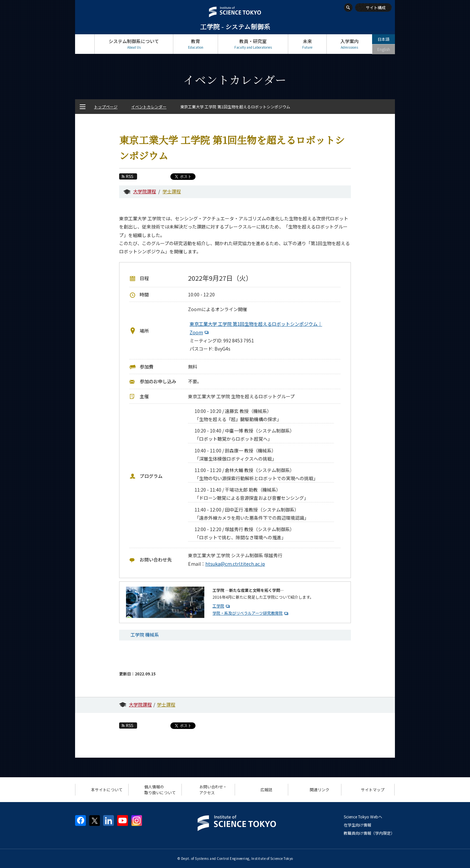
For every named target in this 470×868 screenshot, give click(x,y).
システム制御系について (134, 44)
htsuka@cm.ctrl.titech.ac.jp (235, 564)
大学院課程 (145, 191)
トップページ (85, 44)
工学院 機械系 (145, 635)
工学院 (218, 606)
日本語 (384, 39)
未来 (307, 44)
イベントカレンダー (149, 107)
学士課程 (172, 191)
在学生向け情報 (357, 825)
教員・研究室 (253, 44)
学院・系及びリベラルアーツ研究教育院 (248, 613)
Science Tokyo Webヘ (363, 817)
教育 (196, 44)
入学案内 (349, 44)
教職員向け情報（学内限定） (369, 833)
